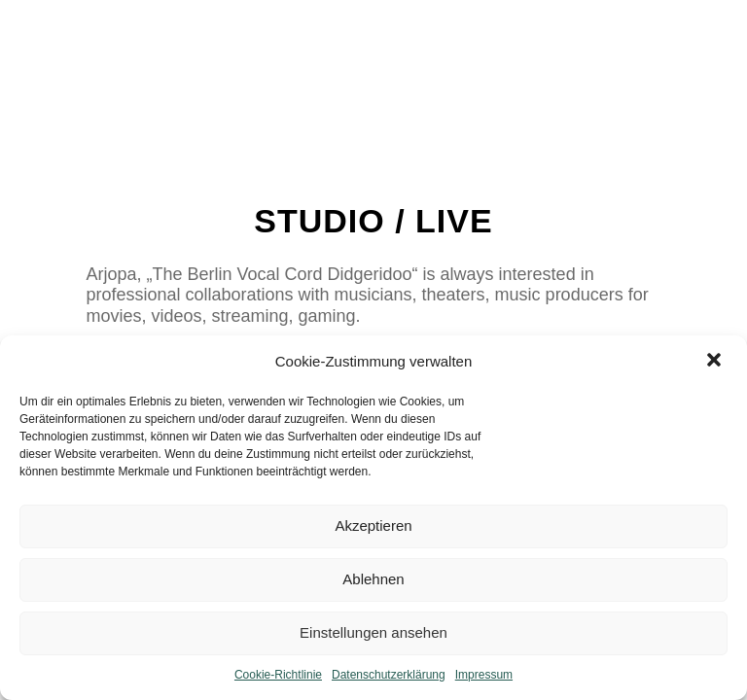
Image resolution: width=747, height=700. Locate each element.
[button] (716, 362)
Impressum (484, 675)
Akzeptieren (373, 525)
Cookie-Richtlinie (278, 675)
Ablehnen (373, 579)
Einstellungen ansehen (373, 632)
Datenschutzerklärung (389, 675)
